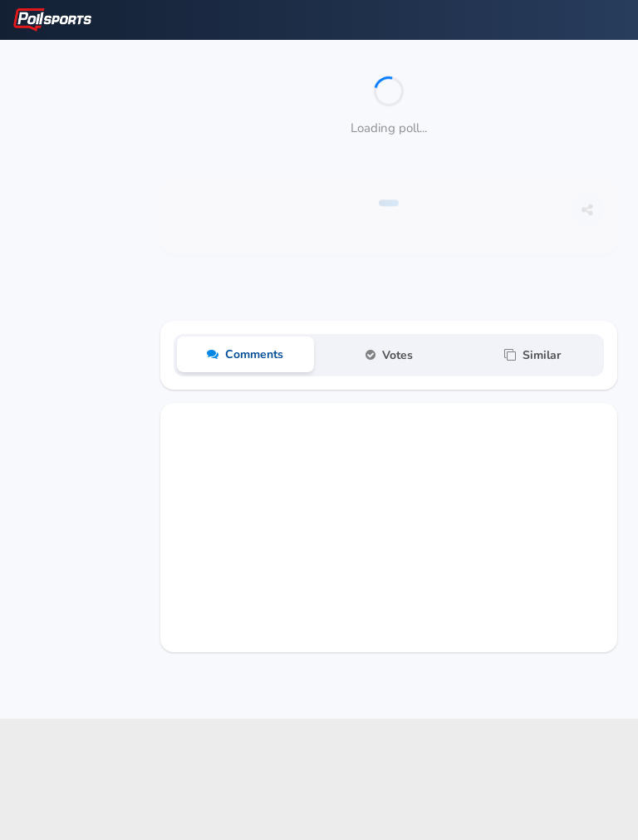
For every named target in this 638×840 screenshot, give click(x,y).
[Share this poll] (587, 217)
